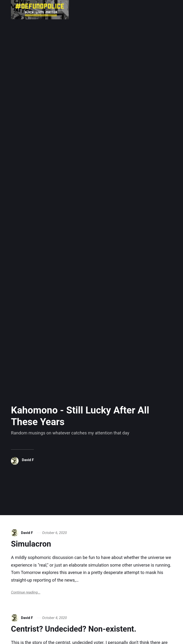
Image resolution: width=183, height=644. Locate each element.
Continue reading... (26, 592)
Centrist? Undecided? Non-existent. (74, 629)
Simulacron (31, 544)
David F (28, 460)
